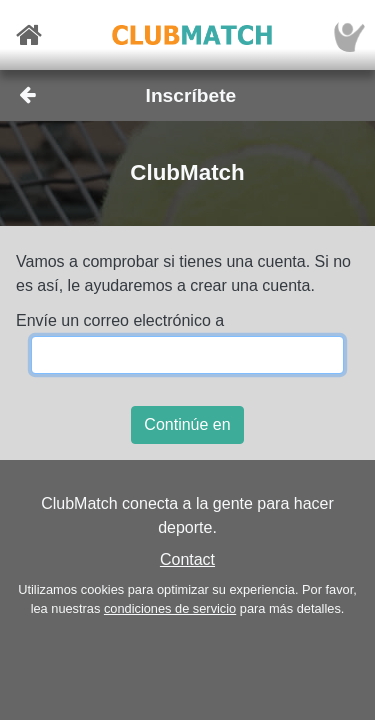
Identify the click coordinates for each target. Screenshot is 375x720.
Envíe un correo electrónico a (120, 320)
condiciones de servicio (170, 608)
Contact (187, 559)
